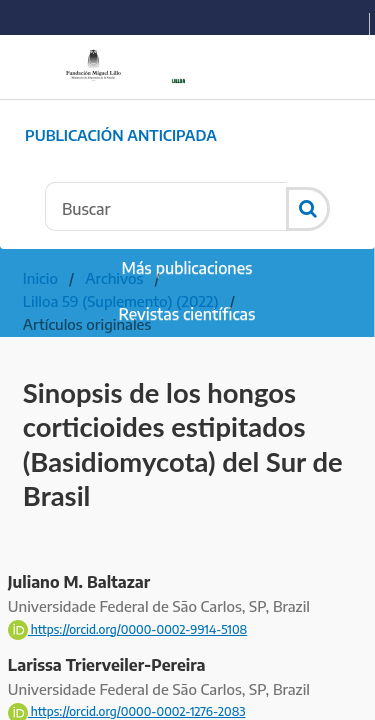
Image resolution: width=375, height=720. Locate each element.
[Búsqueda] (166, 206)
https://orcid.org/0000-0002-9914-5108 (127, 629)
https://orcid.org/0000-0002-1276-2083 (127, 711)
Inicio (40, 278)
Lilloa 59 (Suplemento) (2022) (121, 301)
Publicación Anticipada (121, 135)
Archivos (114, 278)
